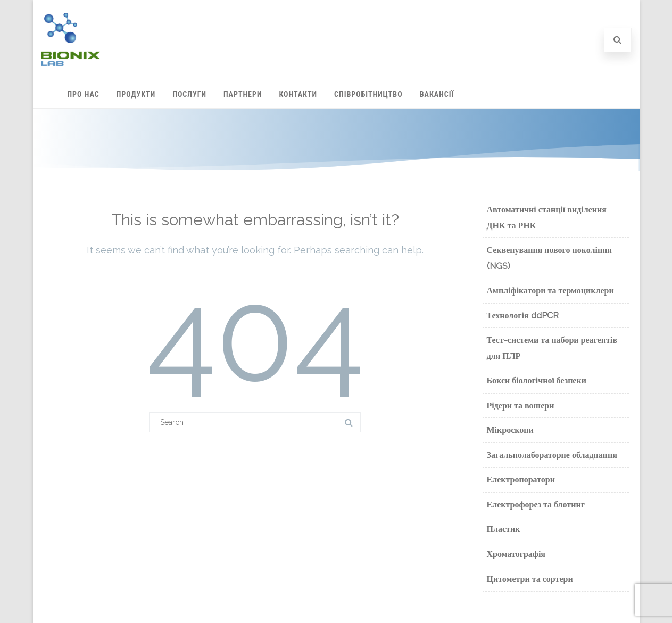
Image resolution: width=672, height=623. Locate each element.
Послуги (189, 94)
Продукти (136, 94)
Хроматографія (516, 554)
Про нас (84, 94)
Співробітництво (368, 94)
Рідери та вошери (521, 405)
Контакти (298, 94)
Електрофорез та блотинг (536, 505)
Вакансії (437, 94)
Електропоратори (521, 479)
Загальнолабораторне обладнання (552, 455)
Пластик (504, 529)
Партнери (243, 94)
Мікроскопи (510, 430)
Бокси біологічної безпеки (537, 380)
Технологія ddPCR (523, 315)
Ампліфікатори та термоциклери (550, 290)
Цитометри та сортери (530, 579)
